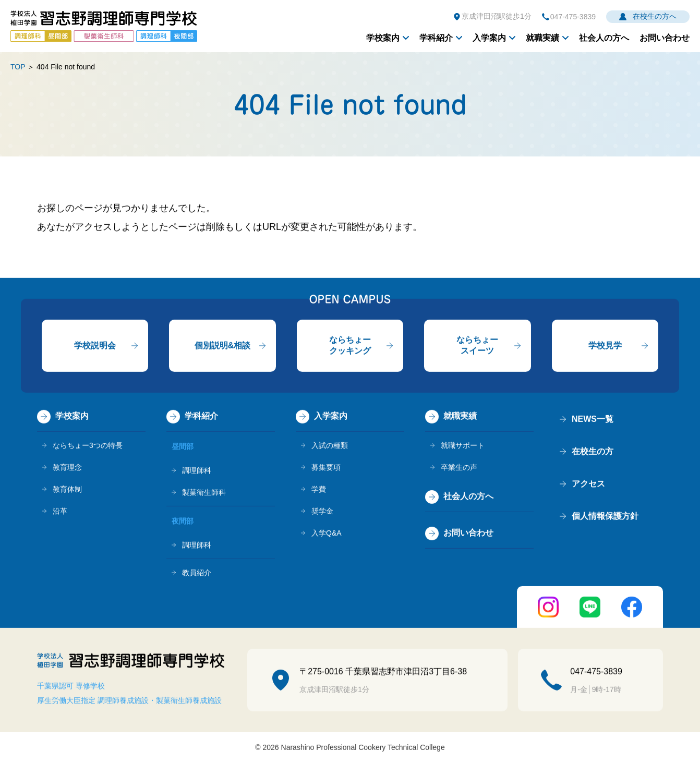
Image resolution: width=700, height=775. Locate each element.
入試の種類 (330, 446)
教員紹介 (197, 574)
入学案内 (489, 38)
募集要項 (326, 468)
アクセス (588, 485)
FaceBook (632, 608)
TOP (18, 67)
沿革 (60, 512)
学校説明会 (95, 346)
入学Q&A (327, 534)
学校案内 (383, 38)
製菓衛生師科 (204, 493)
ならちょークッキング (350, 346)
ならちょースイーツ (477, 346)
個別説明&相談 (223, 346)
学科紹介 (436, 38)
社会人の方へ (604, 38)
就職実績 (542, 38)
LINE (590, 608)
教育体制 (67, 490)
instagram (548, 608)
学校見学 (605, 346)
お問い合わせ (665, 38)
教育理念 (67, 468)
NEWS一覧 (593, 420)
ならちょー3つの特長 (88, 446)
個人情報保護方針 (605, 517)
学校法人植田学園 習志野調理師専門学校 (104, 26)
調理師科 (197, 471)
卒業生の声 (459, 468)
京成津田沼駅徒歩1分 (497, 16)
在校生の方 (593, 452)
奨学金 (322, 512)
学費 (319, 490)
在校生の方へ (655, 16)
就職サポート (463, 446)
